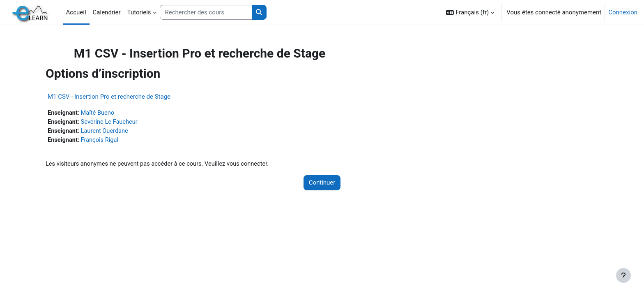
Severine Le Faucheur (125, 123)
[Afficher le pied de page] (623, 275)
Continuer (322, 184)
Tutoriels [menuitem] (139, 12)
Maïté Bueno (113, 113)
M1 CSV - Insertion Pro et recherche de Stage (123, 97)
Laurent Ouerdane (120, 132)
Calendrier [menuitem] (107, 12)
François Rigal (115, 141)
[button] (470, 12)
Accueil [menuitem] (76, 12)
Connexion (623, 12)
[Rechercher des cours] (206, 13)
